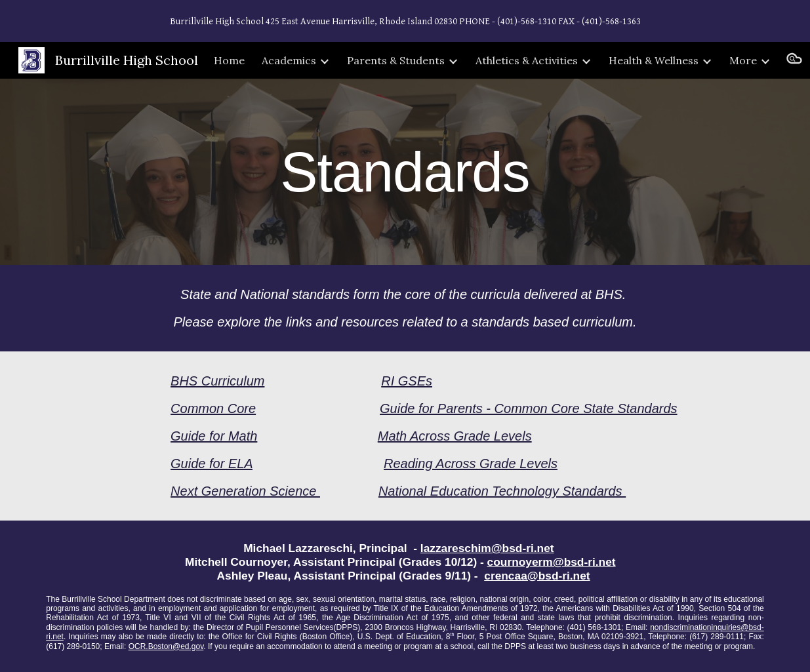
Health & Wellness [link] (654, 60)
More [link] (743, 60)
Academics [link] (289, 60)
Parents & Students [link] (396, 60)
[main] (405, 171)
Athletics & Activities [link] (527, 60)
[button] (794, 60)
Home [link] (229, 60)
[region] (405, 21)
